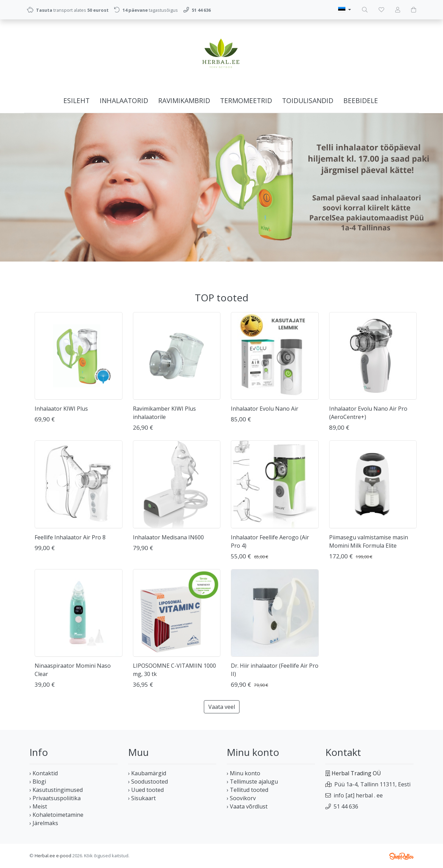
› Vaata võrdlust (247, 806)
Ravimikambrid (184, 100)
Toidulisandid (308, 100)
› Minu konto (243, 773)
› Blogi (38, 782)
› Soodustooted (148, 782)
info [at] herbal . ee (358, 795)
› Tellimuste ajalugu (252, 782)
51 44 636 (346, 806)
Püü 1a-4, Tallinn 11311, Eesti (372, 784)
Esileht (76, 100)
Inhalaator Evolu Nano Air (265, 409)
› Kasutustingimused (56, 790)
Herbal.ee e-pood (53, 856)
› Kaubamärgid (147, 773)
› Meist (38, 806)
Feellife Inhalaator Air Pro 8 (70, 537)
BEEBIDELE (361, 100)
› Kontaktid (44, 773)
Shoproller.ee (401, 856)
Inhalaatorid (124, 100)
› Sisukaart (142, 798)
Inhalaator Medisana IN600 (168, 537)
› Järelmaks (44, 823)
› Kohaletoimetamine (56, 815)
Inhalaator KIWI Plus (61, 409)
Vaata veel (222, 707)
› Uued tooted (146, 790)
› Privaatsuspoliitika (55, 798)
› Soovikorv (241, 798)
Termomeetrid (246, 100)
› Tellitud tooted (247, 790)
